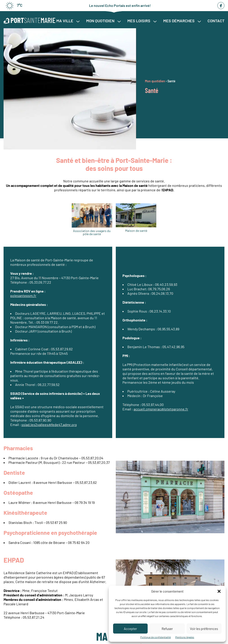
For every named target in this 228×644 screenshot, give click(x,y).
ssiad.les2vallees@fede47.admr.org (49, 425)
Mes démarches (182, 21)
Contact (216, 21)
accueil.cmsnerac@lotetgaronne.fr (161, 409)
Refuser (167, 629)
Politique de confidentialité (156, 637)
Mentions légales (185, 637)
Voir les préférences (204, 629)
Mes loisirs (142, 21)
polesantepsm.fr (23, 296)
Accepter (130, 629)
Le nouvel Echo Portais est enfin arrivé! (120, 6)
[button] (219, 591)
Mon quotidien (103, 21)
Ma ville (68, 21)
